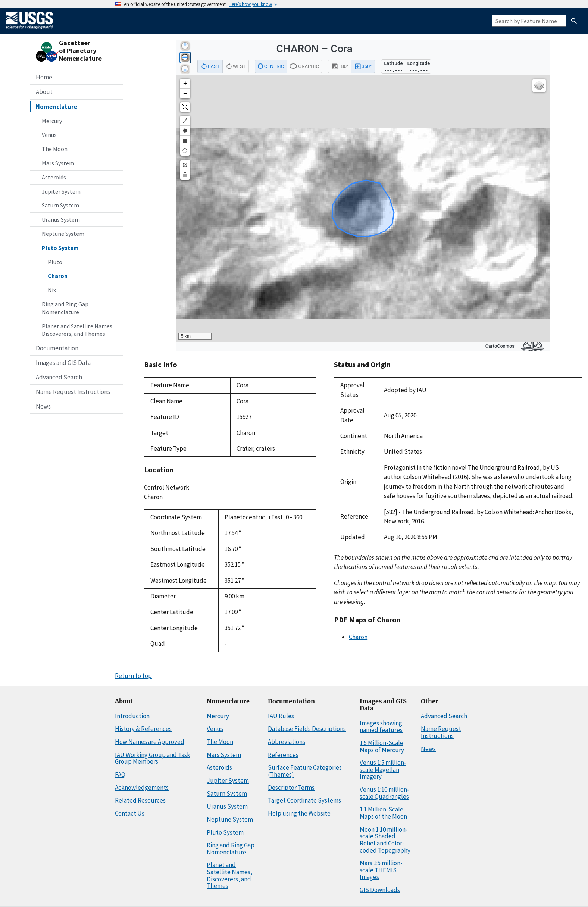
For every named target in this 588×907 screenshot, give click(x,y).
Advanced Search (59, 377)
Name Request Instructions (73, 392)
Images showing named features (381, 727)
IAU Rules (281, 716)
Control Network (167, 487)
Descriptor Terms (291, 788)
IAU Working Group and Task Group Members (153, 758)
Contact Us (130, 813)
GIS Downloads (380, 890)
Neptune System (63, 234)
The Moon (55, 149)
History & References (143, 729)
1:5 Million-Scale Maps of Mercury (382, 746)
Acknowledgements (142, 788)
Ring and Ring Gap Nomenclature (65, 308)
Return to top (133, 676)
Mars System (58, 163)
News (43, 406)
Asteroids (54, 177)
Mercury (52, 121)
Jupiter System (61, 191)
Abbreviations (287, 742)
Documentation (57, 348)
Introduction (132, 716)
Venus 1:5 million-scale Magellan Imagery (383, 770)
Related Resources (140, 800)
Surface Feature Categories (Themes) (305, 771)
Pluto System (60, 248)
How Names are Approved (150, 742)
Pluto (55, 262)
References (283, 755)
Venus (49, 135)
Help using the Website (299, 813)
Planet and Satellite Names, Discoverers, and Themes (78, 330)
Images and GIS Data (63, 363)
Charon (58, 276)
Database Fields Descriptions (307, 729)
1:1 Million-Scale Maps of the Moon (383, 813)
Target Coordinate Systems (304, 800)
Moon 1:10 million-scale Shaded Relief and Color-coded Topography (385, 840)
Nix (52, 290)
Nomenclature (57, 107)
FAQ (120, 775)
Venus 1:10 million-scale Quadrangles (384, 793)
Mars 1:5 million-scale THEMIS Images (381, 870)
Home (44, 77)
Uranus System (61, 219)
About (44, 92)
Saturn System (60, 205)
